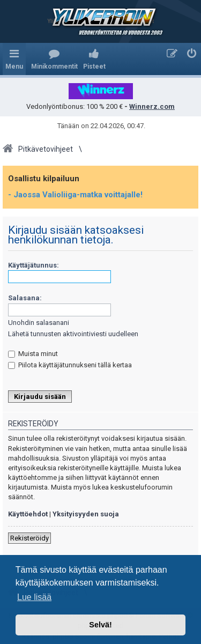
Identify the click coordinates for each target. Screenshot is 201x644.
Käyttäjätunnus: (33, 265)
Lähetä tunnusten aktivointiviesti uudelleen (73, 334)
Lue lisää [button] (34, 597)
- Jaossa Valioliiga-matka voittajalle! (75, 195)
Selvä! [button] (100, 625)
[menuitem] (54, 59)
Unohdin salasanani (39, 323)
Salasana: (25, 298)
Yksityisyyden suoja (86, 514)
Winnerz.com (152, 106)
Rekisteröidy (29, 538)
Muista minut (33, 354)
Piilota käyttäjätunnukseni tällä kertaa (70, 365)
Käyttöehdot (28, 514)
